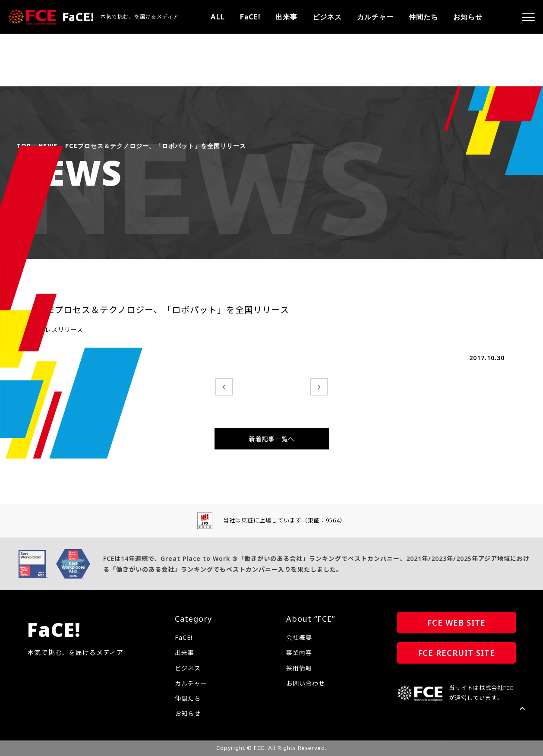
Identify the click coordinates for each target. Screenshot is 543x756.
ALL (218, 17)
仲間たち (423, 17)
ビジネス (327, 17)
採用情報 (299, 668)
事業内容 (299, 653)
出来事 (286, 17)
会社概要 (299, 637)
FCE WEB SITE (456, 623)
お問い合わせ (306, 683)
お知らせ (468, 17)
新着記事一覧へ (272, 439)
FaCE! (250, 17)
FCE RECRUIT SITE (456, 653)
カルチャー (375, 17)
